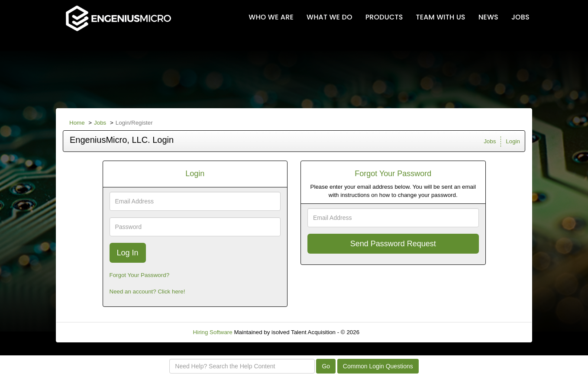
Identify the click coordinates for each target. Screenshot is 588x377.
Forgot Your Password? (140, 275)
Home (77, 123)
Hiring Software (213, 332)
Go (326, 366)
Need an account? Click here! (147, 292)
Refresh (385, 332)
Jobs (100, 123)
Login (513, 141)
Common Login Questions (378, 366)
